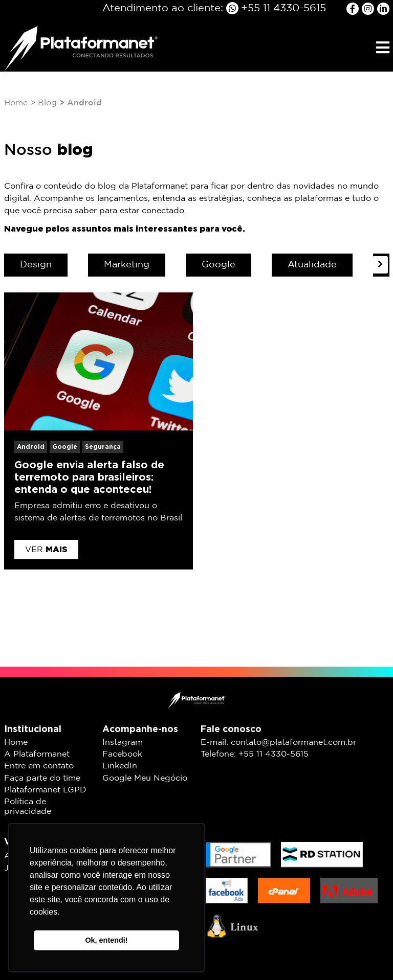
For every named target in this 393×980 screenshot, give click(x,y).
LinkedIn (120, 766)
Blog (47, 103)
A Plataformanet (37, 754)
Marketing (127, 265)
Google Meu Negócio (145, 778)
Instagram (123, 743)
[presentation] (380, 265)
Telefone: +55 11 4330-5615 (255, 754)
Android (31, 447)
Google (219, 265)
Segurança (103, 447)
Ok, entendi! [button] (106, 940)
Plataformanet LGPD (45, 790)
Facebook (122, 754)
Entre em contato (39, 766)
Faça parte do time (42, 778)
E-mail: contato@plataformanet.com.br (278, 743)
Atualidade (312, 265)
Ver (46, 549)
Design (36, 265)
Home (16, 103)
